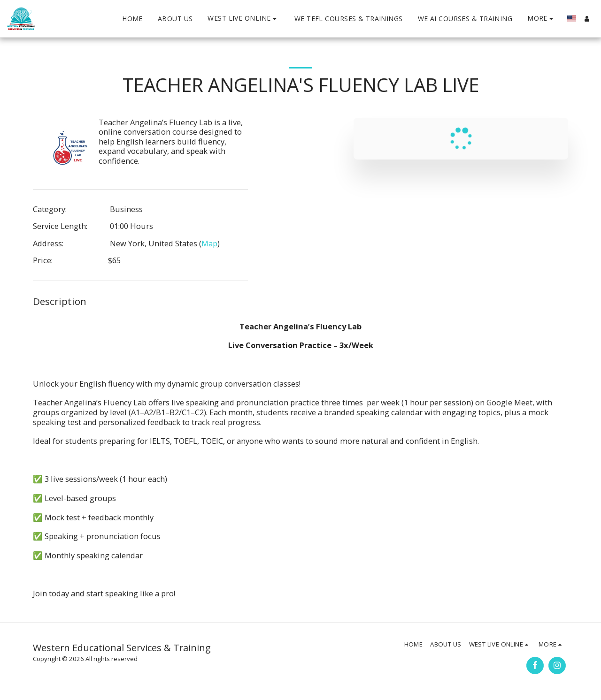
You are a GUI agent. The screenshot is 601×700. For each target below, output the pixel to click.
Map (209, 243)
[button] (243, 19)
